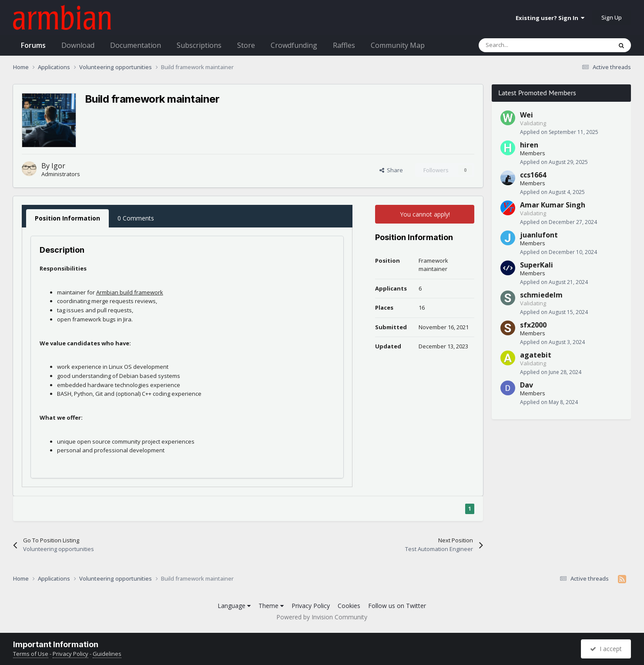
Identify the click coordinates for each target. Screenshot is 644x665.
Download (78, 45)
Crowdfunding (294, 45)
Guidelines (107, 654)
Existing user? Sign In (550, 18)
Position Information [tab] (67, 218)
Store (246, 45)
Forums (33, 45)
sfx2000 (533, 325)
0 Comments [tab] (136, 218)
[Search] (525, 45)
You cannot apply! (425, 214)
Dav (527, 385)
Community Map (398, 45)
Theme (271, 606)
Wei (527, 115)
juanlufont (539, 235)
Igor (58, 166)
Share (391, 170)
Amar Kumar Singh (553, 205)
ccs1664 (533, 175)
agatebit (536, 355)
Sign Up (612, 17)
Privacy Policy (311, 606)
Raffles (344, 45)
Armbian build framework (130, 292)
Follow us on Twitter (397, 606)
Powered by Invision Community (322, 617)
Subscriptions (199, 45)
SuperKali (537, 265)
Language (234, 606)
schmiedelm (541, 295)
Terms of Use (31, 654)
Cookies (349, 606)
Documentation (136, 45)
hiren (529, 145)
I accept (606, 649)
